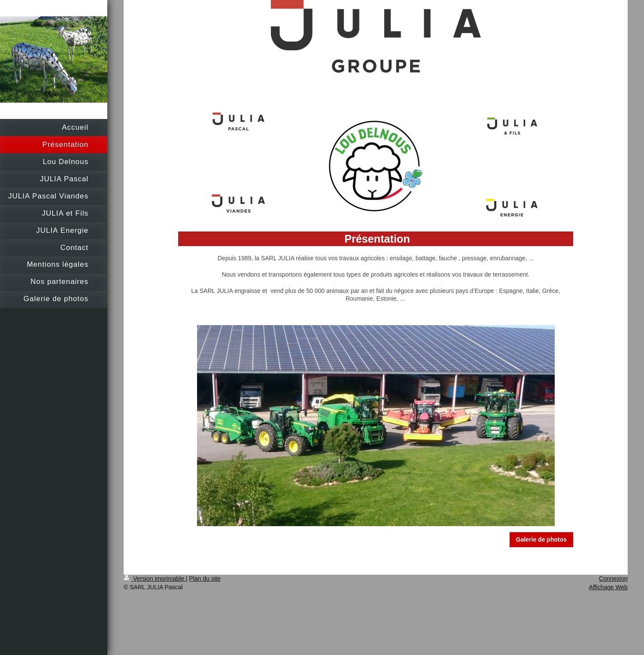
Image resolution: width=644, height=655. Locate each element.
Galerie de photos (541, 539)
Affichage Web (608, 587)
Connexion (613, 579)
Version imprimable (155, 579)
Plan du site (205, 579)
